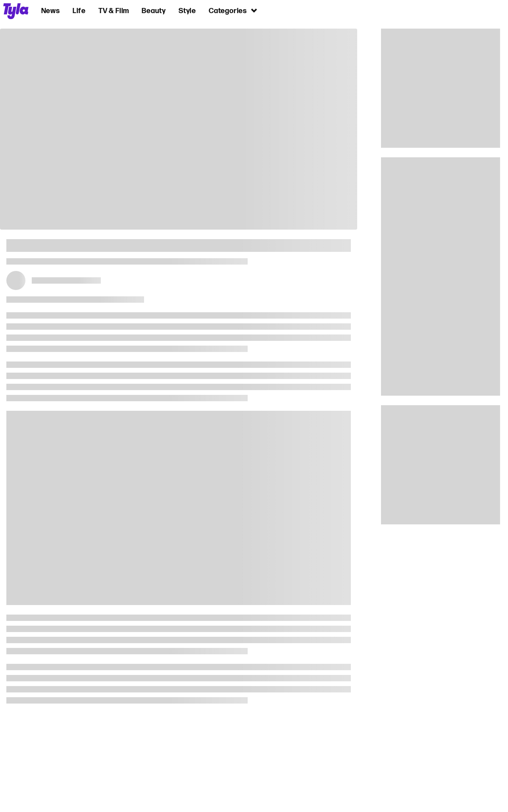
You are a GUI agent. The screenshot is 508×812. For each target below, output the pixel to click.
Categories (233, 11)
